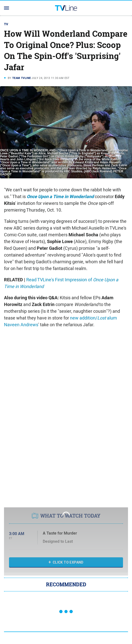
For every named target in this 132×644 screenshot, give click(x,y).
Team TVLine (21, 78)
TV (6, 24)
